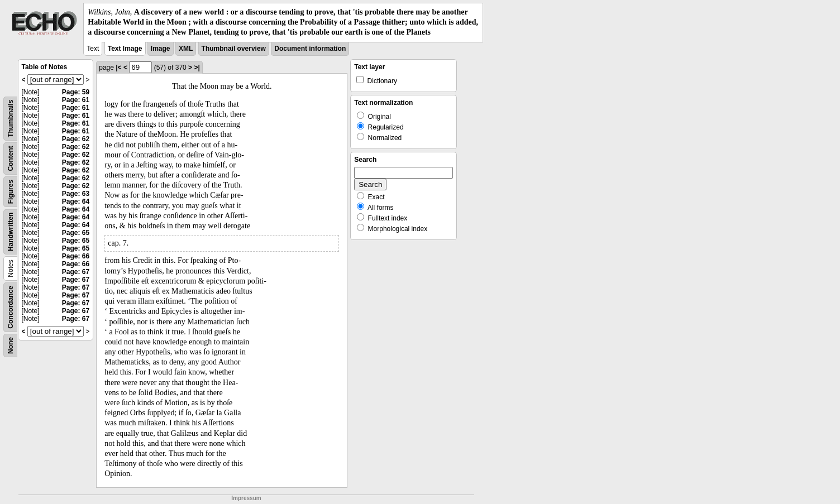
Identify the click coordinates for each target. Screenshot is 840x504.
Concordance (11, 307)
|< (118, 68)
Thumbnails (11, 118)
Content (11, 158)
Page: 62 (76, 139)
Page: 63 (76, 194)
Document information (310, 49)
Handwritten (11, 231)
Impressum (246, 498)
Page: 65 (76, 233)
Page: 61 (76, 100)
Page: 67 (76, 272)
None (11, 345)
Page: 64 (76, 201)
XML (186, 49)
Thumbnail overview (234, 49)
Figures (11, 191)
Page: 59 (76, 92)
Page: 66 (76, 256)
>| (197, 68)
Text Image (125, 49)
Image (161, 49)
